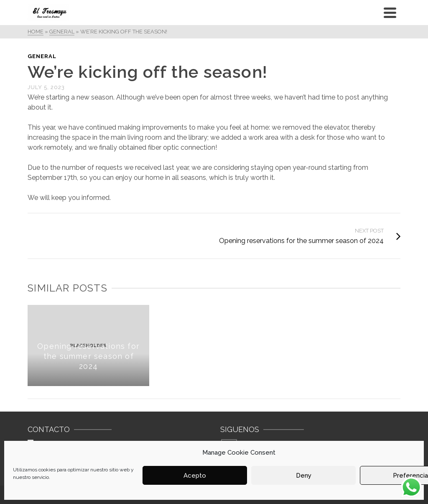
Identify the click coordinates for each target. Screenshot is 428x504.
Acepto (195, 476)
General (42, 56)
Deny (304, 476)
